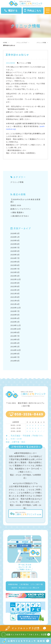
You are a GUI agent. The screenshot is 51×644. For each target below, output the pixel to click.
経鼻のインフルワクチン (21, 209)
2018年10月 (16, 350)
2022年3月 (15, 290)
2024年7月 (15, 258)
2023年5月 (15, 272)
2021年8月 (15, 297)
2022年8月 (15, 286)
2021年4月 (15, 304)
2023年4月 (15, 276)
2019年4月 (15, 343)
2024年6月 (15, 262)
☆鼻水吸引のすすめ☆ (20, 216)
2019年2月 (15, 347)
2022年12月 (16, 279)
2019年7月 (15, 336)
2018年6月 (15, 361)
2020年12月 (16, 308)
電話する (11, 11)
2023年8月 (15, 265)
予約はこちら (33, 10)
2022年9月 (15, 283)
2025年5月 (15, 251)
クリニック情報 (41, 43)
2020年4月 (15, 318)
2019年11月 (16, 325)
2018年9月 (15, 354)
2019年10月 (16, 329)
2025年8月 (15, 244)
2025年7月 (15, 248)
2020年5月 (15, 315)
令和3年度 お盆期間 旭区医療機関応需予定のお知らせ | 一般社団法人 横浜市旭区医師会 (26, 126)
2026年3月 (15, 233)
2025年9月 (15, 241)
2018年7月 (15, 357)
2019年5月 (15, 340)
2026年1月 (15, 237)
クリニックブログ (22, 43)
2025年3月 (15, 255)
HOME (5, 43)
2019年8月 (15, 332)
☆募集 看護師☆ (17, 212)
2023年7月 (15, 269)
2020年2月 (15, 322)
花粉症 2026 (16, 205)
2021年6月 (15, 301)
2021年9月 (15, 294)
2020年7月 (15, 311)
